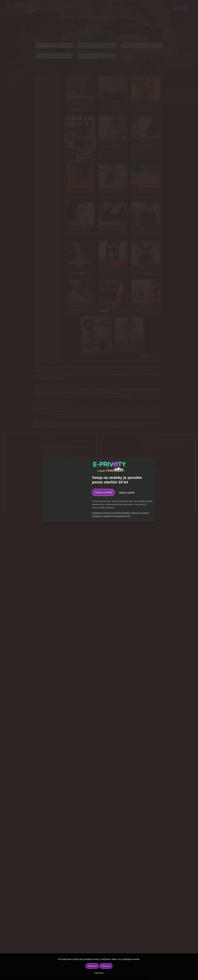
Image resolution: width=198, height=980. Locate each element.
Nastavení (92, 966)
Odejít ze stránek (127, 492)
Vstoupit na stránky (103, 492)
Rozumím (106, 966)
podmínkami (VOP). (122, 516)
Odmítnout (99, 973)
